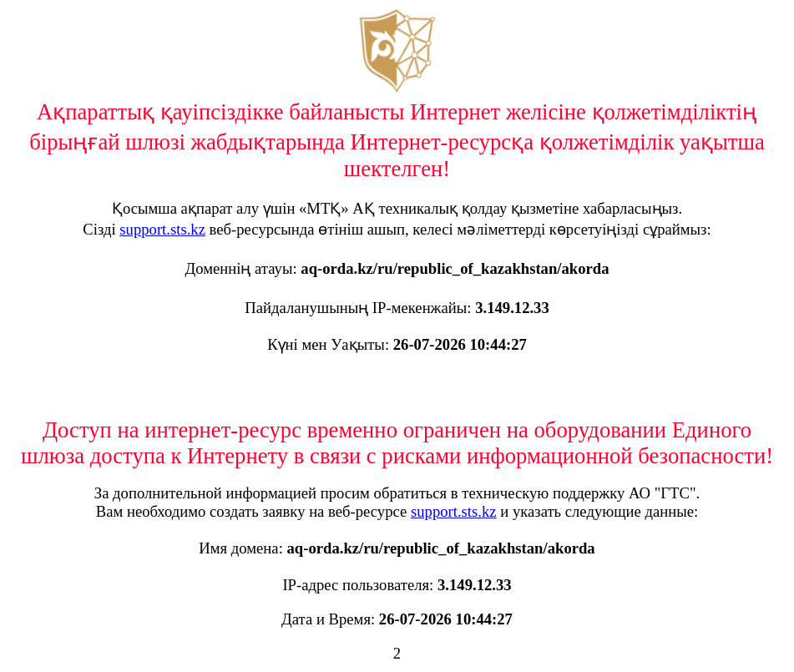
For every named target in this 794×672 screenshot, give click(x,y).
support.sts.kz (162, 229)
